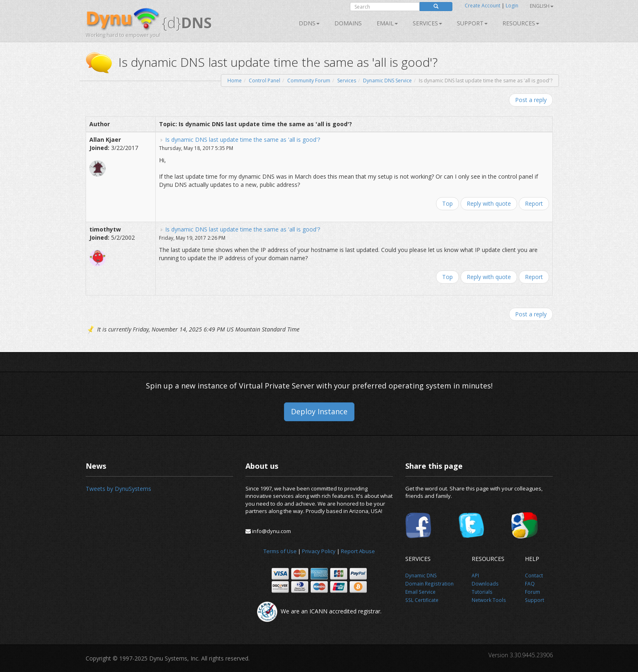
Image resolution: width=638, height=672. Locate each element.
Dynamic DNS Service (387, 81)
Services (347, 81)
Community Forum (309, 81)
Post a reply (531, 100)
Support (472, 23)
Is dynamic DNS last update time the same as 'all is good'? (243, 140)
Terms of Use (280, 551)
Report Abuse (358, 551)
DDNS (309, 23)
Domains (348, 23)
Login (512, 6)
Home (235, 81)
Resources (521, 23)
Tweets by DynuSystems (118, 489)
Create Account (482, 6)
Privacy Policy (319, 551)
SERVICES (427, 23)
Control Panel (265, 81)
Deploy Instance (319, 411)
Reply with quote (489, 203)
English (542, 6)
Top (447, 203)
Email (387, 23)
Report (534, 203)
